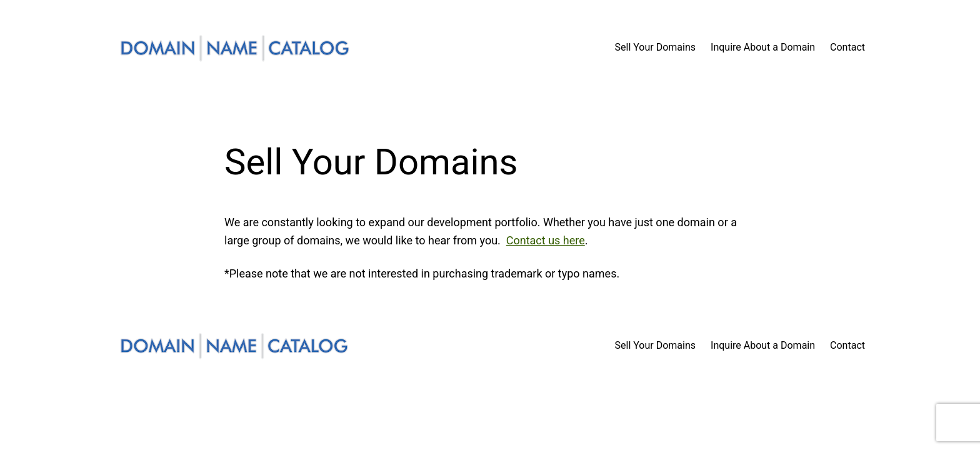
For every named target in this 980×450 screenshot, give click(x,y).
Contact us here (546, 240)
